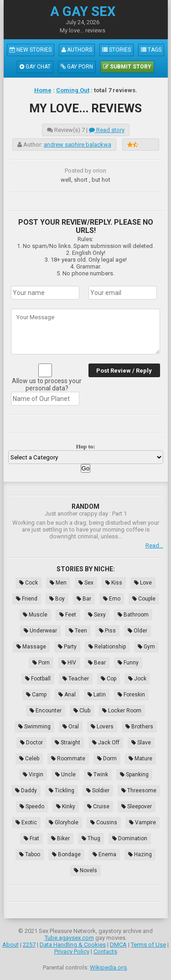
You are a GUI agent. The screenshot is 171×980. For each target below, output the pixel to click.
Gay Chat (35, 67)
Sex (86, 583)
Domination (130, 838)
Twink (98, 775)
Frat (31, 838)
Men (58, 583)
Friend (27, 599)
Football (38, 679)
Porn (41, 663)
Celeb (29, 759)
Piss (107, 631)
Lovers (102, 727)
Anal (67, 695)
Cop (109, 679)
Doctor (31, 743)
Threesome (139, 790)
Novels (85, 870)
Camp (36, 695)
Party (67, 647)
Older (137, 631)
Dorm (107, 759)
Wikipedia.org (108, 967)
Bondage (66, 854)
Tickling (62, 790)
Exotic (26, 822)
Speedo (32, 806)
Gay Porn (77, 67)
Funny (128, 663)
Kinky (66, 806)
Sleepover (137, 806)
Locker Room (122, 711)
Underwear (40, 631)
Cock (28, 583)
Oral (71, 727)
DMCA (118, 945)
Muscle (35, 615)
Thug (91, 838)
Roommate (68, 759)
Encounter (46, 711)
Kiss (114, 583)
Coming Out (73, 90)
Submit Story (127, 67)
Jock (137, 679)
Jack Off (106, 743)
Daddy (26, 790)
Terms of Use (148, 945)
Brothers (139, 727)
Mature (140, 759)
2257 (29, 945)
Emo (112, 599)
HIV (69, 663)
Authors (77, 50)
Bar (84, 599)
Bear (97, 663)
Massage (31, 647)
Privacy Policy (72, 951)
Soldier (98, 790)
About (10, 945)
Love (143, 583)
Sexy (97, 615)
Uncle (65, 775)
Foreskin (131, 695)
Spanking (134, 775)
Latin (97, 695)
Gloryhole (64, 822)
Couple (144, 599)
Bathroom (133, 615)
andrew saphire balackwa (78, 145)
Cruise (98, 806)
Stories (117, 50)
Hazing (140, 854)
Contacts (105, 951)
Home (43, 90)
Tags (151, 50)
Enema (104, 854)
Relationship (107, 647)
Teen (78, 631)
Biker (60, 838)
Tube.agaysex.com (69, 938)
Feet (68, 615)
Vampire (142, 822)
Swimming (34, 727)
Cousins (104, 822)
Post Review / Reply (124, 371)
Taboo (30, 854)
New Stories (31, 50)
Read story (107, 130)
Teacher (76, 679)
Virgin (33, 775)
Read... (154, 545)
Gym (146, 647)
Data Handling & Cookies (73, 945)
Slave (141, 743)
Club (82, 711)
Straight (67, 743)
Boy (57, 599)
